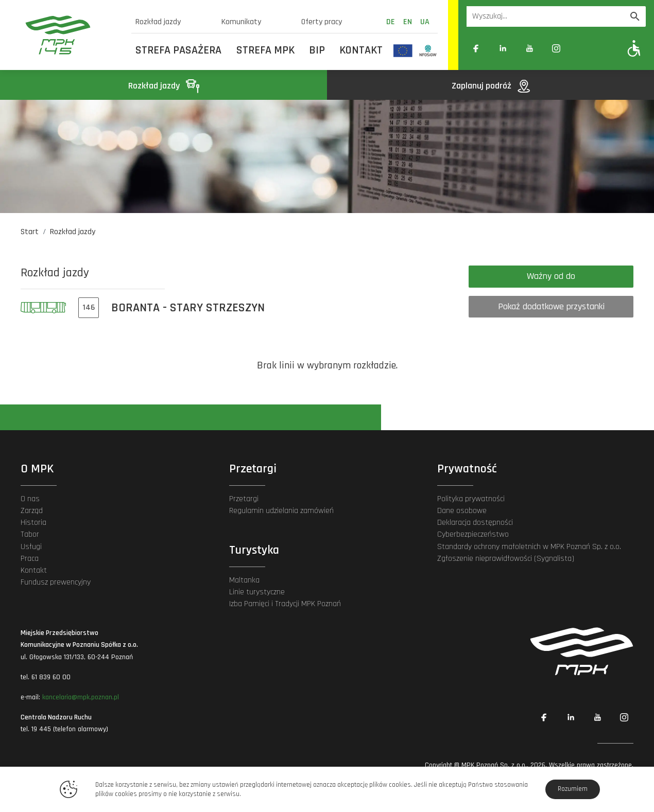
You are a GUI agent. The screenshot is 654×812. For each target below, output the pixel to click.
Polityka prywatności (471, 499)
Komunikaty (241, 22)
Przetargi (244, 499)
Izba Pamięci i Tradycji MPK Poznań (285, 604)
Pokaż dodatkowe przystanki (551, 306)
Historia (33, 523)
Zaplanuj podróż (491, 86)
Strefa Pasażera (178, 50)
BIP (317, 50)
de (391, 22)
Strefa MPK (265, 50)
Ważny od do (551, 276)
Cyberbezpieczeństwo (473, 534)
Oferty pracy (322, 22)
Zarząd (32, 511)
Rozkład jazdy (158, 22)
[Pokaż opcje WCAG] (634, 48)
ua (425, 22)
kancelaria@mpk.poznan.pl (81, 697)
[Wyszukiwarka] (545, 16)
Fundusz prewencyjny (56, 582)
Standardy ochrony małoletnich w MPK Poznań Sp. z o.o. (529, 547)
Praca (30, 559)
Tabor (30, 534)
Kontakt (361, 50)
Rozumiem (573, 789)
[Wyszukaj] (635, 16)
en (408, 22)
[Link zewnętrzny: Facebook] (476, 48)
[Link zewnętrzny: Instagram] (556, 48)
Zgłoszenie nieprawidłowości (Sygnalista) (506, 559)
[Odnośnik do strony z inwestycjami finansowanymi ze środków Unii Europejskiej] (403, 50)
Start (30, 232)
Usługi (31, 547)
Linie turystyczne (257, 592)
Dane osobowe (462, 511)
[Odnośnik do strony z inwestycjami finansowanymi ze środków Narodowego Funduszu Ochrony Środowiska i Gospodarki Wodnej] (428, 50)
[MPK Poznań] (72, 35)
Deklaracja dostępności (475, 523)
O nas (30, 499)
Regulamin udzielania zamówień (281, 511)
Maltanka (244, 580)
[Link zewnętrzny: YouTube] (529, 48)
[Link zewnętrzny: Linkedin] (503, 48)
